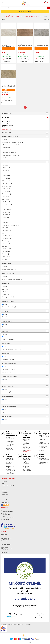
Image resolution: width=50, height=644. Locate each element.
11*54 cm (5, 217)
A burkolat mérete (7, 162)
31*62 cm (5, 246)
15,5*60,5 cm (6, 186)
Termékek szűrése (25, 11)
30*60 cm (6, 170)
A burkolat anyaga (7, 263)
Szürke (5, 292)
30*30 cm (6, 176)
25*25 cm (6, 178)
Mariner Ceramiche (8, 360)
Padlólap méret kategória (9, 364)
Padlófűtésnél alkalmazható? (10, 376)
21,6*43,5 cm (6, 238)
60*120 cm (6, 173)
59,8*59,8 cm (6, 204)
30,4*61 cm (6, 194)
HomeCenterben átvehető (9, 406)
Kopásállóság (6, 331)
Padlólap (6, 16)
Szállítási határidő (7, 416)
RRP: (3, 51)
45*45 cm (6, 202)
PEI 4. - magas (7, 337)
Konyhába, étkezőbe (8, 153)
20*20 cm (6, 251)
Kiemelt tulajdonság (7, 396)
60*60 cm (6, 168)
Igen (4, 412)
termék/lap (46, 19)
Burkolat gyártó (6, 354)
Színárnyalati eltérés (7, 386)
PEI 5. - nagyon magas (9, 340)
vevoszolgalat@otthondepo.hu (9, 518)
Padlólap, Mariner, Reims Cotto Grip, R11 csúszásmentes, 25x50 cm (25, 45)
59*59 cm (6, 199)
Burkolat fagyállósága (8, 273)
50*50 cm (6, 233)
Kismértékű (6, 392)
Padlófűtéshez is (7, 147)
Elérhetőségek (4, 499)
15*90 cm (5, 244)
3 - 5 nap (5, 422)
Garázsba (6, 158)
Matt (4, 327)
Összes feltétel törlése (7, 129)
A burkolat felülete (7, 321)
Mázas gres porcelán (8, 269)
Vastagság (5, 311)
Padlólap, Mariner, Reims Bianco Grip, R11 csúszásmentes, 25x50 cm (8, 45)
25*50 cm (6, 220)
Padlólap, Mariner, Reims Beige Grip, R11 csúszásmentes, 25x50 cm (9, 87)
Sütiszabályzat (4, 490)
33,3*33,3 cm (6, 184)
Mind (4, 140)
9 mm (5, 317)
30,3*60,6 (5, 215)
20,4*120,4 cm (7, 236)
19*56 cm (5, 241)
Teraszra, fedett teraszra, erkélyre (12, 142)
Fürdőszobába (7, 150)
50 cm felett (6, 372)
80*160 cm (6, 212)
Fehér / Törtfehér (8, 297)
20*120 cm (6, 189)
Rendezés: (3, 19)
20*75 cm (6, 197)
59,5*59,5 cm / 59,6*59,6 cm (10, 225)
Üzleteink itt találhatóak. (27, 451)
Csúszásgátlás (6, 344)
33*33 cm (6, 223)
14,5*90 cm (6, 210)
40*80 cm (6, 207)
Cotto (5, 289)
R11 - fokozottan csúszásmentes (11, 350)
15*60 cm (6, 254)
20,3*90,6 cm (6, 228)
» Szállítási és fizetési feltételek (7, 486)
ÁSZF (2, 484)
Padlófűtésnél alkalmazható (10, 382)
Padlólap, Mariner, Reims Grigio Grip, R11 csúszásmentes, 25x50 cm (41, 45)
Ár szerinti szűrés (6, 133)
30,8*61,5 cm (6, 231)
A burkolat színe (6, 283)
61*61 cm (5, 191)
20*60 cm (6, 181)
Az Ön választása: (7, 113)
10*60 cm (6, 259)
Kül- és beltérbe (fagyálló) (10, 155)
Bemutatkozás (4, 492)
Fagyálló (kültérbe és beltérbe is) (12, 279)
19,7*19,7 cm (6, 249)
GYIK (2, 497)
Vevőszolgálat (4, 495)
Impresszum (4, 481)
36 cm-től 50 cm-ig (8, 370)
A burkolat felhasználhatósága (10, 136)
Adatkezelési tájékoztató (7, 488)
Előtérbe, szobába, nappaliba (11, 145)
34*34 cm (6, 257)
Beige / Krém (6, 294)
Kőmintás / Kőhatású (8, 307)
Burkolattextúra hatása (8, 301)
